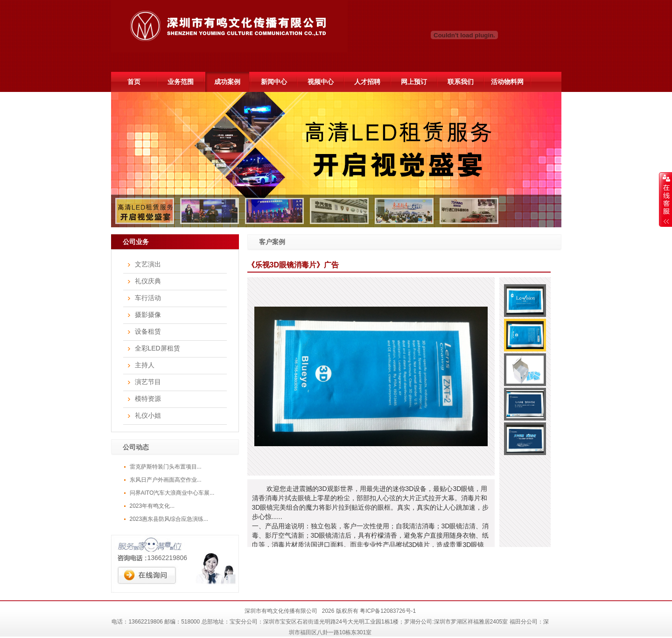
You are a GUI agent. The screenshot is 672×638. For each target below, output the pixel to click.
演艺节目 (148, 382)
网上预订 (414, 82)
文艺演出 (148, 264)
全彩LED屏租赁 (157, 348)
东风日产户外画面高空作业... (166, 480)
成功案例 (227, 82)
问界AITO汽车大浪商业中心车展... (172, 493)
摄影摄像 (148, 315)
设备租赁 (148, 331)
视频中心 (321, 82)
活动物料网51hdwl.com (507, 85)
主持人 (145, 365)
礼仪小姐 (148, 415)
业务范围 (181, 82)
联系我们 (461, 82)
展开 (665, 199)
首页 (134, 82)
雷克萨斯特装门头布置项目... (166, 467)
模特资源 (148, 399)
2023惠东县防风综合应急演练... (169, 519)
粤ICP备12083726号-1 (388, 611)
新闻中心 (274, 82)
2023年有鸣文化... (152, 506)
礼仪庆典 (148, 281)
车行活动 (148, 298)
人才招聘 (367, 82)
